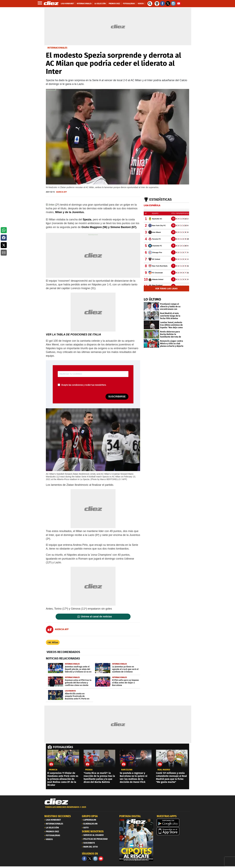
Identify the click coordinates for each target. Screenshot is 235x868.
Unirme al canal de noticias (96, 617)
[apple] (174, 831)
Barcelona (127, 770)
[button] (4, 230)
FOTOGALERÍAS (63, 747)
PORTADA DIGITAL (130, 816)
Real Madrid (164, 770)
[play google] (174, 823)
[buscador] (150, 4)
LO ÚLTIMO (152, 299)
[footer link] (117, 809)
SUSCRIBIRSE (117, 397)
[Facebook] (84, 859)
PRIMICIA (53, 770)
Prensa (89, 770)
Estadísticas (161, 199)
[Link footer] (56, 802)
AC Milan (53, 642)
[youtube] (101, 859)
